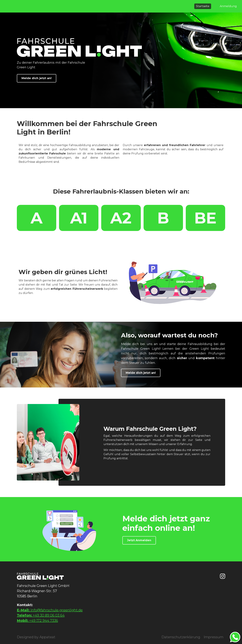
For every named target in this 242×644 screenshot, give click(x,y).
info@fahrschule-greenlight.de (50, 610)
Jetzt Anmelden (139, 540)
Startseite (203, 6)
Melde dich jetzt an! (37, 78)
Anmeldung (228, 6)
